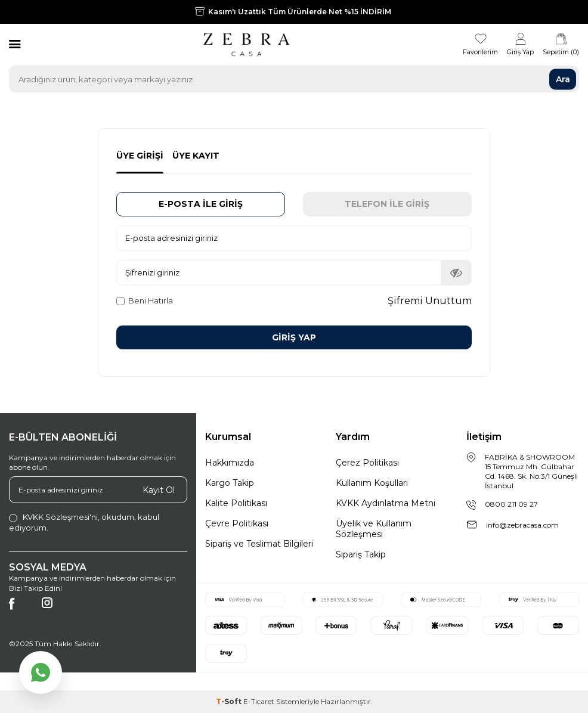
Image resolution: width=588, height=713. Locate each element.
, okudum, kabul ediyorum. (84, 522)
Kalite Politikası (236, 503)
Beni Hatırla (145, 300)
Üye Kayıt (196, 156)
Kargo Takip (230, 483)
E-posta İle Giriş (201, 204)
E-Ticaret (259, 701)
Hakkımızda (230, 463)
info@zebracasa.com (522, 525)
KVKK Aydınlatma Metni (386, 503)
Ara (563, 79)
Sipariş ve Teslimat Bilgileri (259, 544)
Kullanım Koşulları (372, 483)
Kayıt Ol (159, 489)
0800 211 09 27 (511, 504)
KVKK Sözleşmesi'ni (60, 517)
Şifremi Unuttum (430, 301)
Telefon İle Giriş (387, 204)
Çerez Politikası (367, 463)
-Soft (230, 701)
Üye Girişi (140, 156)
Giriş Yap (294, 337)
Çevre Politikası (237, 523)
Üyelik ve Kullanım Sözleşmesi (374, 529)
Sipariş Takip (361, 554)
